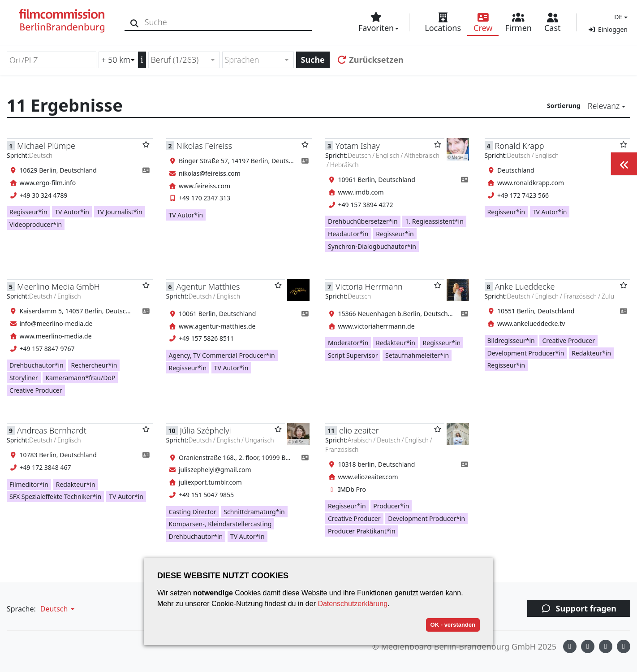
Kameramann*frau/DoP (80, 378)
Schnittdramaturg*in (254, 512)
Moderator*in (348, 343)
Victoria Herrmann (369, 286)
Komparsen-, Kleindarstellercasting (220, 524)
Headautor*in (348, 234)
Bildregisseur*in (511, 340)
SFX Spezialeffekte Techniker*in (55, 496)
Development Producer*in (526, 353)
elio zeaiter (359, 430)
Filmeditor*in (29, 484)
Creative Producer (36, 390)
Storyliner (24, 378)
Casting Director (193, 512)
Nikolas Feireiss (204, 146)
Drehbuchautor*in (37, 365)
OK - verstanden (453, 625)
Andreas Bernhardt (52, 430)
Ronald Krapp (520, 146)
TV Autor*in (72, 212)
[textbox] (254, 60)
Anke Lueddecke (525, 286)
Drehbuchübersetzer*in (363, 221)
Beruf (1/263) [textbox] (175, 60)
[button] (620, 17)
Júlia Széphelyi (206, 430)
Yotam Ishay (358, 146)
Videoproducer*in (36, 224)
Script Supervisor (353, 355)
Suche (313, 60)
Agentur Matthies (208, 286)
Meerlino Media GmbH (58, 286)
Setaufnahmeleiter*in (417, 355)
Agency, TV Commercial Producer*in (222, 355)
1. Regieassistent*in (434, 221)
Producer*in (391, 506)
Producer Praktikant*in (362, 531)
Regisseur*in (28, 212)
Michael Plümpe (46, 146)
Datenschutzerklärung (353, 604)
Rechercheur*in (94, 365)
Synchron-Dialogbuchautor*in (372, 246)
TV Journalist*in (120, 212)
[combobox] (184, 60)
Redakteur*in (396, 343)
